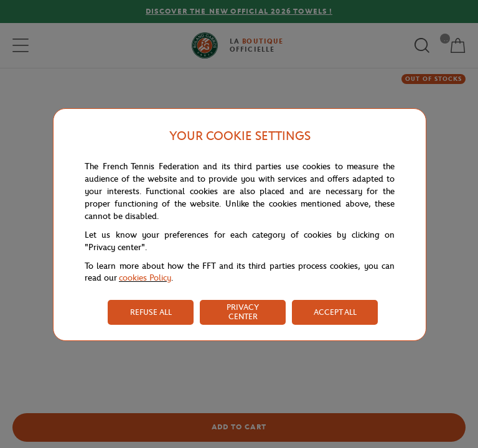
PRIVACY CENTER (243, 312)
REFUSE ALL (151, 312)
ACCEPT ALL (335, 312)
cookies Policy (145, 278)
